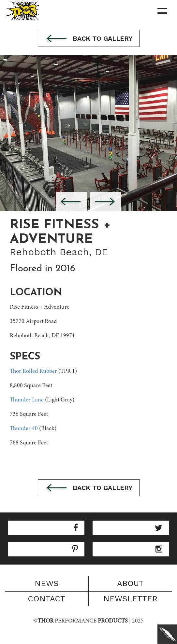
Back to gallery (89, 39)
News (46, 583)
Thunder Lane (27, 400)
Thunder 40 (24, 429)
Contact (46, 599)
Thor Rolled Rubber (33, 371)
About (130, 583)
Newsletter (130, 599)
